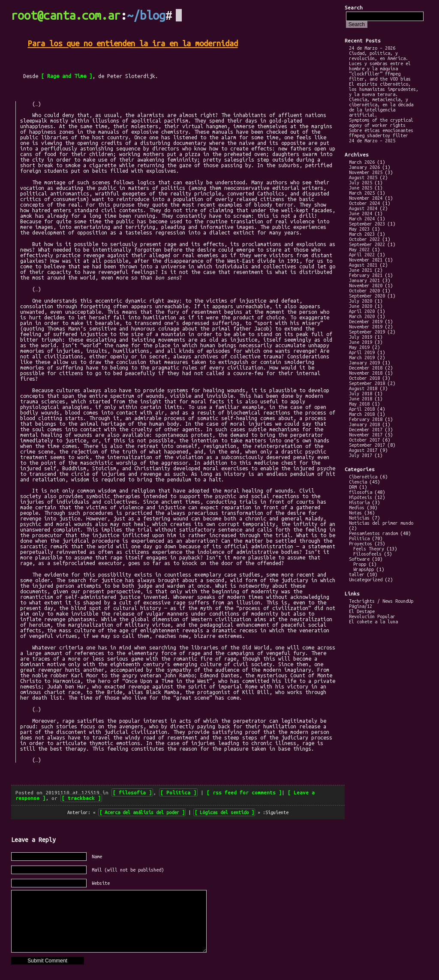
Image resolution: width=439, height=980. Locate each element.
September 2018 (367, 383)
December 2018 (366, 368)
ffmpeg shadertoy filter (379, 135)
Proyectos (361, 544)
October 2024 (364, 203)
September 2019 (367, 332)
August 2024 (363, 208)
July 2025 (361, 183)
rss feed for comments (244, 792)
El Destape (362, 611)
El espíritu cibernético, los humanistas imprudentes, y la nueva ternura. (384, 89)
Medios (357, 508)
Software (359, 559)
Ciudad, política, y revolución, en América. (379, 56)
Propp (360, 564)
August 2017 (363, 450)
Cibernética (363, 477)
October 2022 (364, 239)
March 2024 (362, 219)
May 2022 (359, 250)
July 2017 (361, 455)
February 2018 (366, 419)
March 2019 (362, 358)
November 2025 (366, 172)
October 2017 (364, 440)
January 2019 (364, 363)
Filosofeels (367, 554)
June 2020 (361, 306)
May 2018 (359, 404)
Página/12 (361, 606)
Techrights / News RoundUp (381, 601)
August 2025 (363, 177)
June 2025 (361, 188)
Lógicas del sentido (224, 812)
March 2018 (362, 414)
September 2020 (367, 296)
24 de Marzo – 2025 (372, 141)
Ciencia (358, 482)
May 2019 (359, 347)
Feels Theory (369, 549)
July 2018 (361, 394)
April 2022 (362, 255)
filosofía (132, 792)
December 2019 (366, 322)
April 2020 (362, 311)
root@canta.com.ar (66, 15)
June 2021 (361, 270)
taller (357, 574)
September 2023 (367, 224)
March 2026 (362, 162)
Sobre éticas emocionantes (381, 130)
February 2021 (366, 275)
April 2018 (362, 409)
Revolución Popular (372, 616)
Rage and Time (67, 76)
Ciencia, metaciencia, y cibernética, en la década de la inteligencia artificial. (381, 107)
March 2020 (362, 316)
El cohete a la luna (373, 622)
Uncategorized (366, 580)
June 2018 (361, 399)
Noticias (359, 518)
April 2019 (362, 352)
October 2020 (364, 291)
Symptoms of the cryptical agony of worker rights (381, 123)
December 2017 (366, 430)
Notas (355, 513)
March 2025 (362, 193)
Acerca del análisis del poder (142, 812)
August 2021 (363, 265)
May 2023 (359, 229)
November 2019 (366, 327)
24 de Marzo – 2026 (372, 48)
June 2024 (361, 213)
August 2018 (363, 388)
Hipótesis (361, 497)
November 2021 (366, 260)
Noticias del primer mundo (381, 523)
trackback (81, 798)
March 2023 (362, 234)
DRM (353, 487)
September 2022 (367, 244)
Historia (359, 502)
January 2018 (364, 424)
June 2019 (361, 342)
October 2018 (364, 378)
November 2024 (366, 198)
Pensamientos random (373, 533)
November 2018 (366, 373)
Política (178, 792)
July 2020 (361, 301)
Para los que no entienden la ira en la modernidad (133, 43)
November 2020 (366, 286)
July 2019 (361, 337)
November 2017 (366, 435)
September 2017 (367, 445)
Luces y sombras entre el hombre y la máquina (380, 66)
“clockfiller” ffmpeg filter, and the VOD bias (380, 76)
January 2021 (364, 280)
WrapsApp (364, 569)
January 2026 (364, 167)
